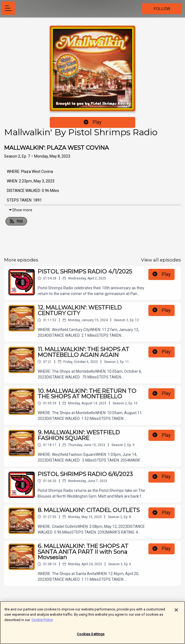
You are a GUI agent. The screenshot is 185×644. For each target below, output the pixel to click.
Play (93, 122)
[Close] (176, 612)
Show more (20, 210)
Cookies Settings (91, 637)
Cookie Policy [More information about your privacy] (42, 622)
